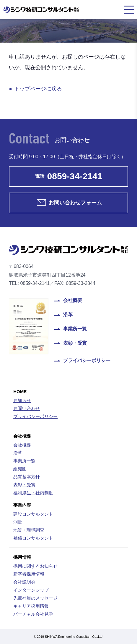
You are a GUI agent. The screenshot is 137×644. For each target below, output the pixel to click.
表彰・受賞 (75, 343)
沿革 (68, 315)
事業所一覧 (75, 329)
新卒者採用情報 (29, 574)
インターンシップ (31, 590)
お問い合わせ (27, 408)
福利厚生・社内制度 (33, 493)
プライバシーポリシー (87, 361)
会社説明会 (24, 582)
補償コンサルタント (33, 538)
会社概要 (73, 301)
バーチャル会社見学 (33, 614)
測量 (18, 522)
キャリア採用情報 (31, 606)
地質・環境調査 (29, 530)
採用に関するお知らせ (35, 566)
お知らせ (22, 400)
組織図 (20, 469)
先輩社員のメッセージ (35, 598)
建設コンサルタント (33, 514)
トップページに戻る (38, 89)
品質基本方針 (27, 477)
